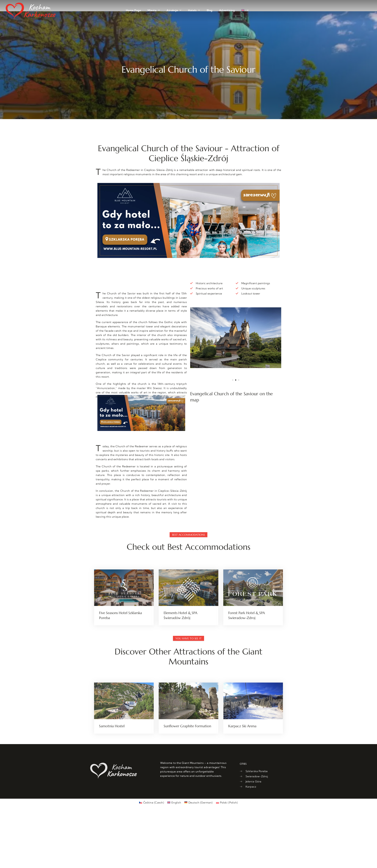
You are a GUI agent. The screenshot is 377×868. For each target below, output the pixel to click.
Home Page (134, 10)
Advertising (227, 10)
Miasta (154, 10)
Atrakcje (174, 10)
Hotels (194, 10)
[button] (194, 336)
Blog (210, 10)
